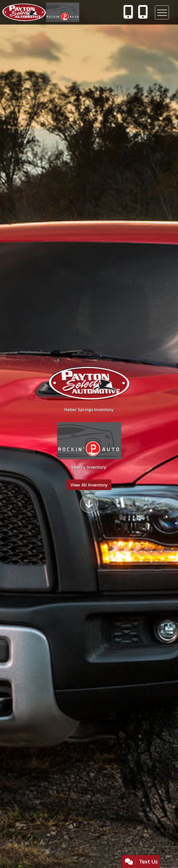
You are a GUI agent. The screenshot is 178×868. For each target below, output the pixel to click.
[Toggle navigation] (162, 12)
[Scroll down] (89, 504)
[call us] (128, 12)
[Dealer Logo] (58, 12)
